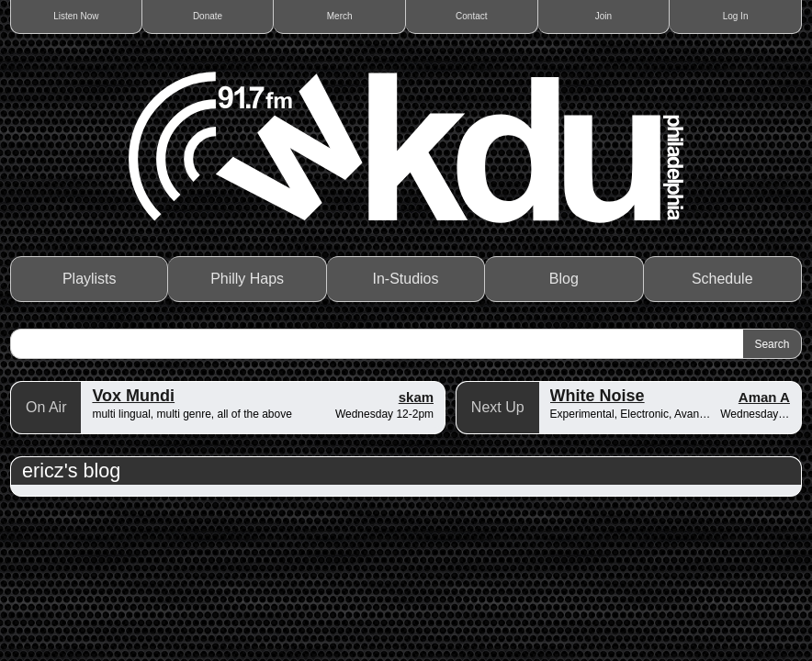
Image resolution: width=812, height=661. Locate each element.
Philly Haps (247, 279)
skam (416, 397)
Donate (208, 16)
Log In (736, 16)
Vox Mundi (133, 396)
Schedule (722, 279)
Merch (340, 16)
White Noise (598, 396)
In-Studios (405, 279)
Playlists (90, 279)
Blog (564, 279)
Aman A (764, 397)
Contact (471, 16)
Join (603, 16)
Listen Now (76, 16)
